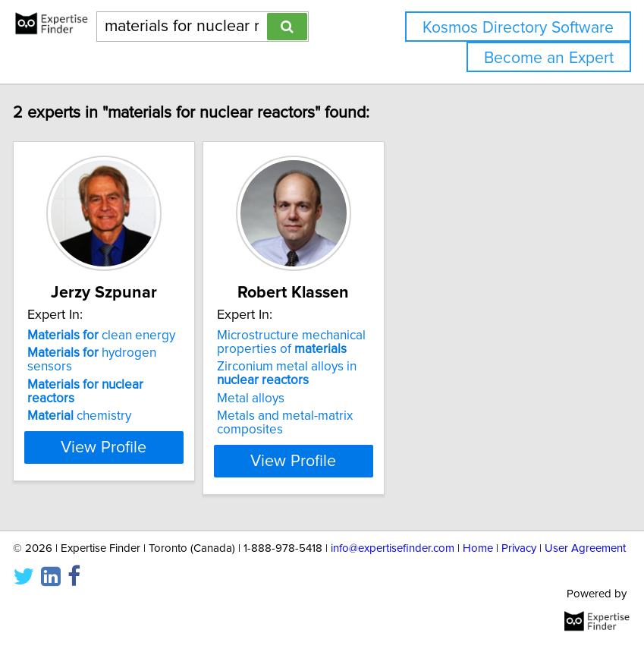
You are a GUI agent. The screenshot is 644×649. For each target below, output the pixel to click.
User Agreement (585, 548)
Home (478, 548)
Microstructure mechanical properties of (316, 342)
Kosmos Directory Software (518, 28)
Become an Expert (549, 58)
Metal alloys (276, 399)
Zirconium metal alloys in (312, 373)
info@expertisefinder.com (393, 548)
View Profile (129, 461)
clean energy (126, 336)
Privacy (519, 548)
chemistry (104, 416)
